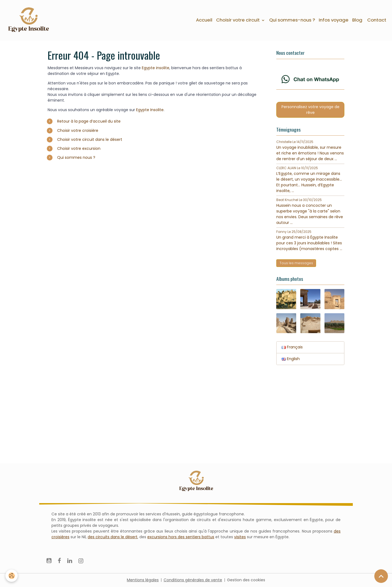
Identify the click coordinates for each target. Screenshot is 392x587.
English (291, 359)
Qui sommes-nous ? (292, 20)
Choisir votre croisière (78, 130)
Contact (376, 20)
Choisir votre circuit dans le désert (90, 139)
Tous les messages (296, 263)
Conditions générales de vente (193, 580)
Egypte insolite (156, 68)
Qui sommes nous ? (76, 157)
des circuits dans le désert (113, 537)
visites (240, 537)
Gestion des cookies (246, 580)
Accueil (204, 20)
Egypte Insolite (150, 110)
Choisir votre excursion (79, 148)
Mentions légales (143, 580)
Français (292, 347)
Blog (357, 20)
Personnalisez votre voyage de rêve (310, 110)
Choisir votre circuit (238, 20)
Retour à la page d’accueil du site (89, 121)
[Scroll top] (381, 576)
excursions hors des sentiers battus (181, 537)
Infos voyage (334, 20)
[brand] (29, 20)
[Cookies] (12, 576)
